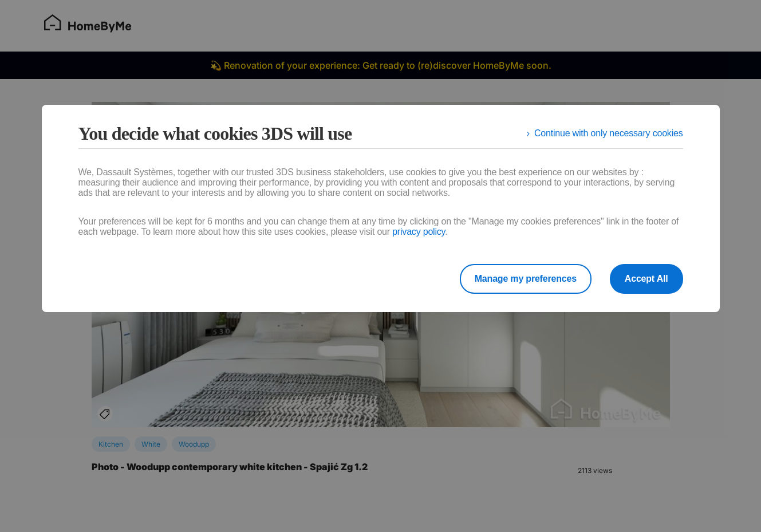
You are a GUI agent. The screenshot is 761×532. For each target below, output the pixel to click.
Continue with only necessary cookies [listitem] (609, 133)
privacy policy (419, 232)
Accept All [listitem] (646, 279)
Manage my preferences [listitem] (526, 279)
